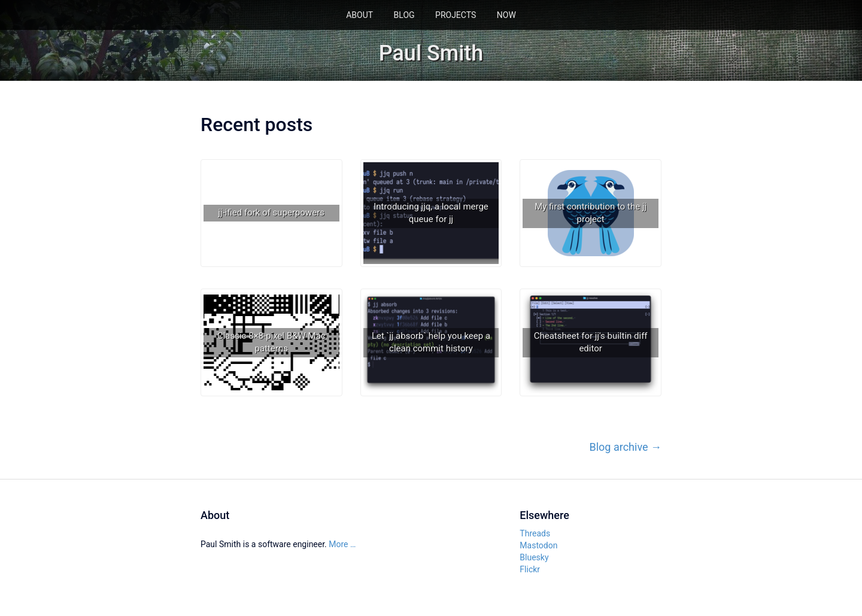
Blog (404, 15)
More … (342, 544)
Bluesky (534, 557)
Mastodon (538, 545)
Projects (456, 15)
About (359, 15)
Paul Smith (431, 53)
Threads (535, 533)
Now (506, 15)
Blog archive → (626, 447)
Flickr (530, 569)
